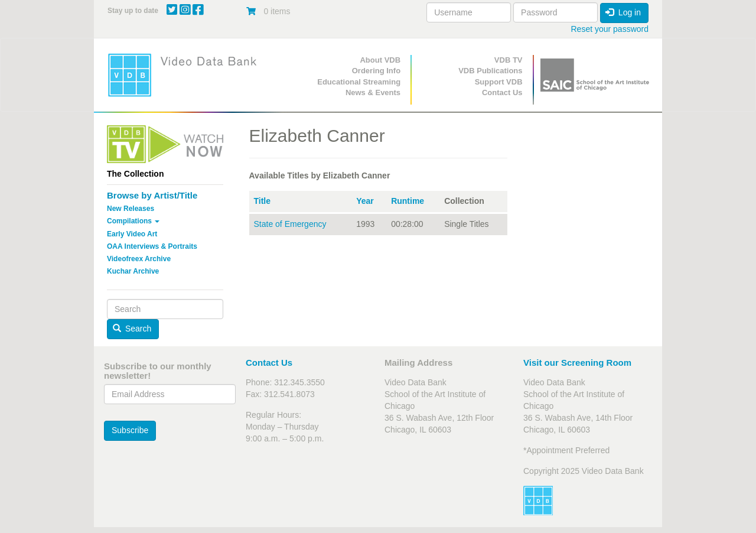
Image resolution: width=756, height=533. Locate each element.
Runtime (408, 201)
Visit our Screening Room (577, 363)
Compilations (133, 221)
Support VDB (499, 82)
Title (263, 201)
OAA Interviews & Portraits (152, 246)
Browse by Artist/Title (152, 195)
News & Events (373, 92)
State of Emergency (290, 224)
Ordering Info (376, 71)
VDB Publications (490, 71)
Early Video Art (132, 234)
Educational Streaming (359, 82)
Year (365, 201)
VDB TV (509, 60)
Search (132, 329)
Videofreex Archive (139, 259)
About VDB (380, 60)
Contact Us (502, 92)
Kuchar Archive (133, 271)
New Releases (131, 209)
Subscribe (130, 430)
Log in (623, 12)
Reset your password (610, 29)
